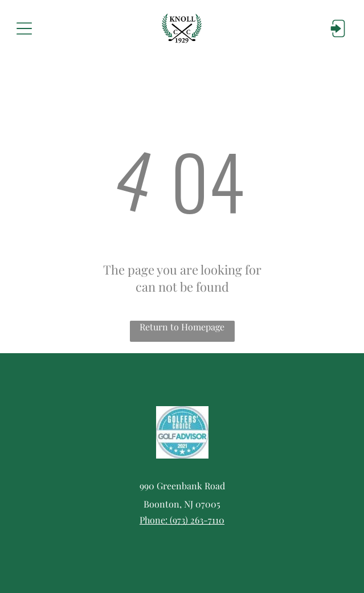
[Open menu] (24, 28)
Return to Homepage (182, 327)
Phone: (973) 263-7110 (182, 520)
